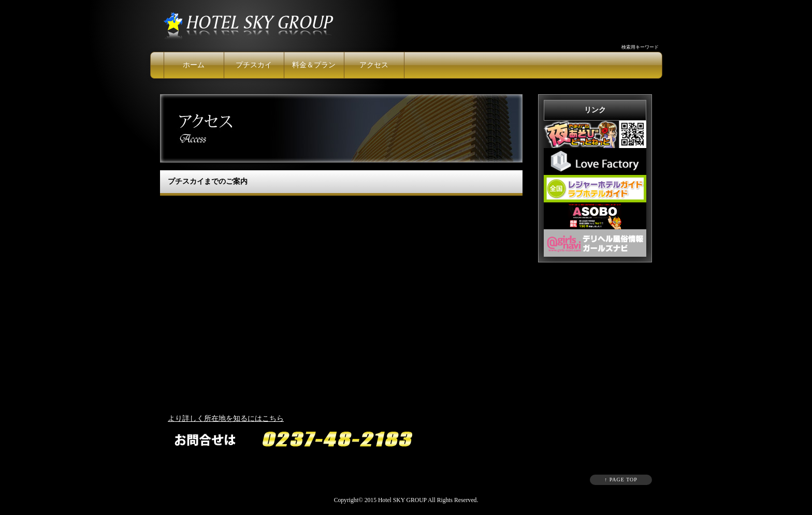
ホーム (194, 65)
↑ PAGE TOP (621, 480)
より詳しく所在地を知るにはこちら (226, 418)
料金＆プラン (314, 65)
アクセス (374, 65)
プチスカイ (254, 65)
